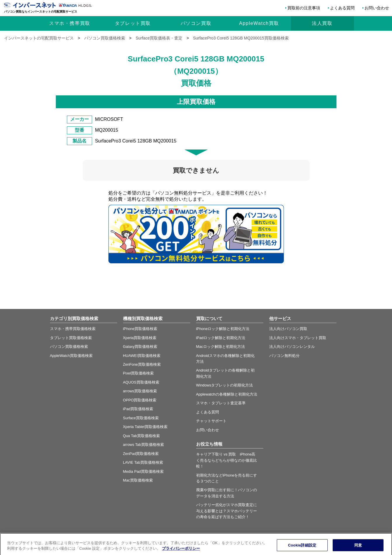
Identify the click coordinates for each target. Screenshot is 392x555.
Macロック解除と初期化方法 (221, 347)
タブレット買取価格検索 (71, 338)
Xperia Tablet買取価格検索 (145, 427)
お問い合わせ (377, 8)
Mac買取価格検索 (138, 480)
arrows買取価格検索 (140, 391)
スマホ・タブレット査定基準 (221, 403)
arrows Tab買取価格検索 (144, 445)
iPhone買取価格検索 (140, 329)
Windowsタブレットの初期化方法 (225, 385)
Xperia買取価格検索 (140, 338)
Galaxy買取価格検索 (140, 347)
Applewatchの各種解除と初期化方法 (227, 394)
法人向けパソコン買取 (288, 329)
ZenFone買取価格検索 (142, 364)
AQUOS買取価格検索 (141, 382)
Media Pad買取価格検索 (143, 471)
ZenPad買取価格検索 (141, 454)
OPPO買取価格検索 (140, 400)
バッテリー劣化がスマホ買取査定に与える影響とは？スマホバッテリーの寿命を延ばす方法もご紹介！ (227, 511)
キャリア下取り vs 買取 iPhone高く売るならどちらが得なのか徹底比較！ (227, 460)
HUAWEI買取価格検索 (142, 356)
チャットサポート (211, 421)
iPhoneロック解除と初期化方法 (223, 329)
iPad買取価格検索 (138, 409)
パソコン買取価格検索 (69, 347)
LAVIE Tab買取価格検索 (143, 462)
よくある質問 (342, 8)
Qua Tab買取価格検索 (141, 436)
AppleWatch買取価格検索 (71, 356)
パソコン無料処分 (284, 356)
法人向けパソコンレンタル (292, 347)
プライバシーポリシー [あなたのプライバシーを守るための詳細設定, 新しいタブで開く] (181, 552)
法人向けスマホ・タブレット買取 (298, 338)
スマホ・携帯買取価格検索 (73, 329)
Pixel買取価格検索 (139, 373)
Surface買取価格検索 (141, 418)
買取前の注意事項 (304, 8)
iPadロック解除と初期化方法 (221, 338)
